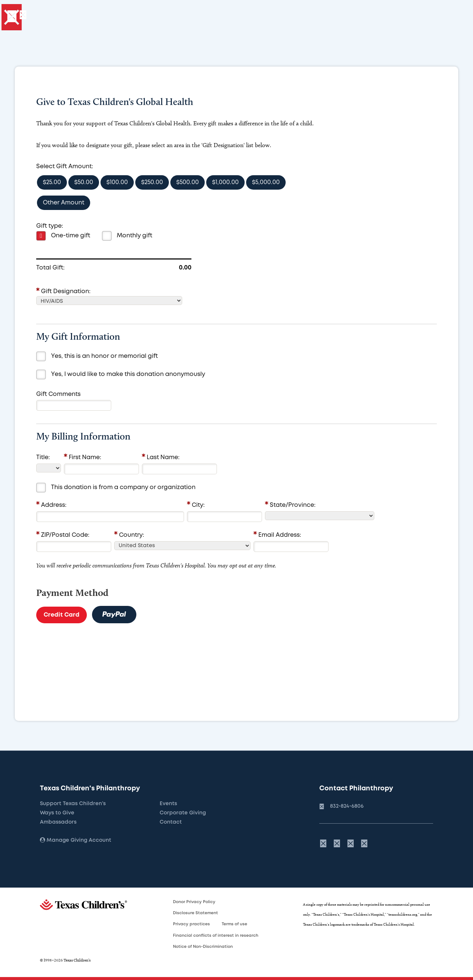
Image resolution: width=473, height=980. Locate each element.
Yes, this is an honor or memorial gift (104, 356)
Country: (132, 535)
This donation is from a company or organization (123, 487)
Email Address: (280, 535)
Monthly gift (135, 236)
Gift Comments (58, 394)
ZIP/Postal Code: (65, 535)
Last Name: (163, 457)
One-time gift (71, 236)
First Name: (85, 457)
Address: (54, 505)
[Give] (71, 17)
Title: (43, 457)
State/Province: (293, 505)
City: (198, 505)
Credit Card (62, 615)
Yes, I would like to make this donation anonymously (128, 374)
